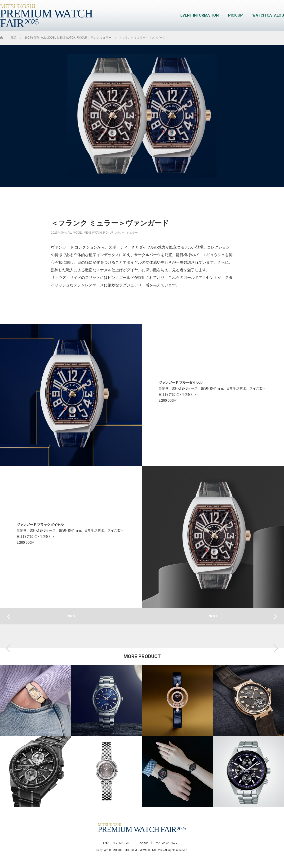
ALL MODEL (75, 233)
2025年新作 (58, 233)
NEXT (213, 616)
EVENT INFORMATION (200, 15)
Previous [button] (8, 648)
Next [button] (276, 648)
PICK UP (235, 15)
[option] (35, 736)
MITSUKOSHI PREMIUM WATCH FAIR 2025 (138, 850)
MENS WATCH (93, 233)
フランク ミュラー (126, 233)
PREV (71, 616)
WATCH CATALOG (268, 15)
